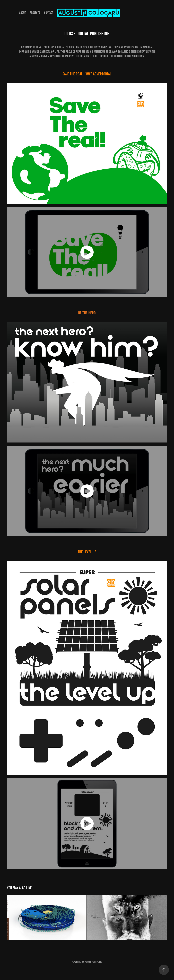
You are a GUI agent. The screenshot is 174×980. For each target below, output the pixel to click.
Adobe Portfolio (94, 962)
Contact (49, 13)
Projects (35, 13)
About (23, 13)
